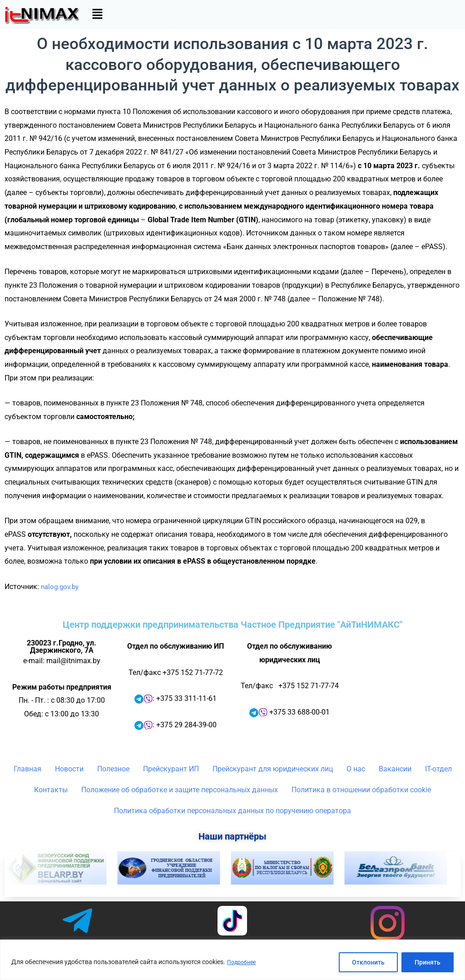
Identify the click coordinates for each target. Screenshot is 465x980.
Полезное (113, 769)
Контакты (51, 790)
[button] (97, 15)
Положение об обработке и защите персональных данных (180, 790)
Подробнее (243, 962)
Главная (27, 769)
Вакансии (395, 769)
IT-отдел (438, 769)
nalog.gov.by (61, 587)
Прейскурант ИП (171, 769)
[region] (232, 960)
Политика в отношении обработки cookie (361, 790)
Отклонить (368, 962)
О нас (356, 769)
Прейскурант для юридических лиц (273, 769)
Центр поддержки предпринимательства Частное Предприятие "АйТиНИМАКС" (232, 625)
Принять (428, 962)
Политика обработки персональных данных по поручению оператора (232, 811)
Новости (69, 769)
